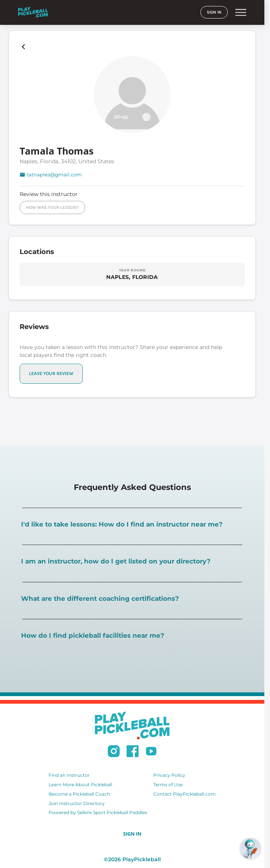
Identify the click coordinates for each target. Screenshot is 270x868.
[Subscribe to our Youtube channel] (151, 752)
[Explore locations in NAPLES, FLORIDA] (132, 274)
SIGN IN (214, 12)
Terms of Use (168, 785)
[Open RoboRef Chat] (250, 848)
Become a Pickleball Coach (79, 794)
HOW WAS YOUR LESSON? (52, 207)
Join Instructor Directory (77, 803)
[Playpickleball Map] (25, 47)
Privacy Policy (169, 775)
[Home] (33, 12)
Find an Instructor (69, 775)
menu (241, 12)
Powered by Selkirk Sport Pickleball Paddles (98, 812)
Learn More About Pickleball (80, 785)
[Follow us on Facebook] (133, 752)
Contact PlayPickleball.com (185, 794)
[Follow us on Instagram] (114, 752)
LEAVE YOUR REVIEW (51, 373)
